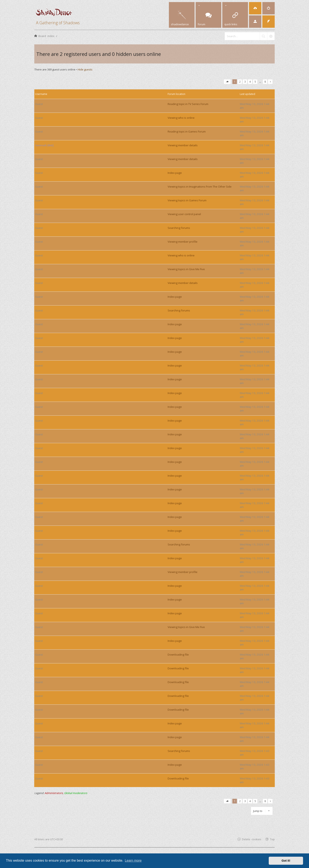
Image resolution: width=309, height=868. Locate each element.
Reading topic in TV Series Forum (188, 104)
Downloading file (178, 655)
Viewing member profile (183, 242)
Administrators (54, 793)
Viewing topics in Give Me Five (186, 269)
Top (272, 839)
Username (41, 94)
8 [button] (265, 82)
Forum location (176, 94)
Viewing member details (183, 145)
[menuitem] (255, 8)
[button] (227, 82)
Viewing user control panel (184, 214)
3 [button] (245, 82)
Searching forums (179, 228)
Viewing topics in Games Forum (187, 200)
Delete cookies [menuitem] (252, 839)
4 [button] (250, 82)
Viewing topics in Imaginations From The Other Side (200, 187)
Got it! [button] (286, 861)
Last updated (247, 94)
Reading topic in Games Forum (187, 131)
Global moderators (76, 793)
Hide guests (85, 69)
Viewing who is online (181, 118)
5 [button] (255, 82)
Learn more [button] (133, 861)
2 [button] (240, 82)
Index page (175, 173)
